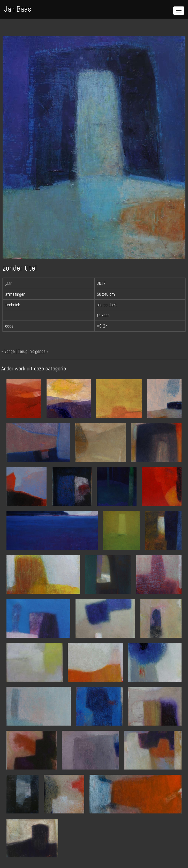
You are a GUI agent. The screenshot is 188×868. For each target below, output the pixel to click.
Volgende (38, 351)
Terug (22, 351)
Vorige (10, 351)
